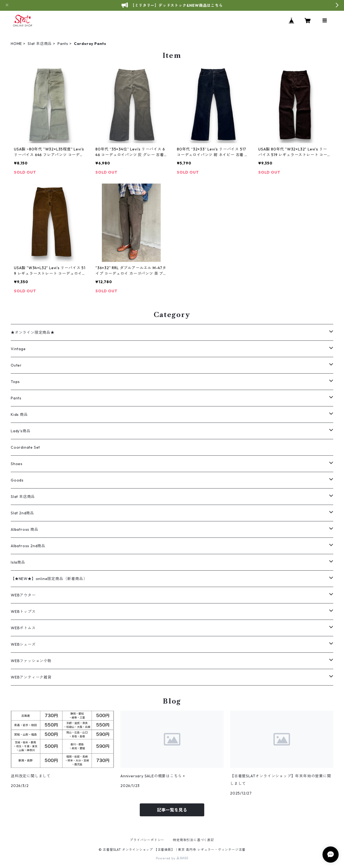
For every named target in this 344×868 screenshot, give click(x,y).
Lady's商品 (21, 431)
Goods (17, 480)
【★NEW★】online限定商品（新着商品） (49, 579)
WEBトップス (23, 612)
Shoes (17, 464)
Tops (15, 382)
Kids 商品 (19, 414)
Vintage (18, 349)
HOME (16, 44)
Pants (63, 44)
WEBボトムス (23, 628)
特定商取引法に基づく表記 (193, 840)
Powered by (172, 858)
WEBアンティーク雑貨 (31, 677)
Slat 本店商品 (40, 44)
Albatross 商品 (25, 529)
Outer (16, 365)
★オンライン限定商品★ (33, 332)
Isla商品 (18, 562)
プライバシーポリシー (147, 840)
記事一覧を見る (172, 810)
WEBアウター (23, 595)
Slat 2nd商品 (22, 513)
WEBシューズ (23, 644)
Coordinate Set (25, 447)
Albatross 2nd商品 (28, 546)
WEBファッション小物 (31, 661)
